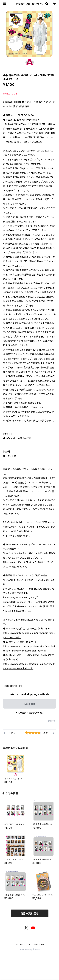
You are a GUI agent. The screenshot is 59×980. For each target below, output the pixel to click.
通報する (52, 721)
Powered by (30, 950)
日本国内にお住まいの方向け (30, 713)
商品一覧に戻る (30, 913)
